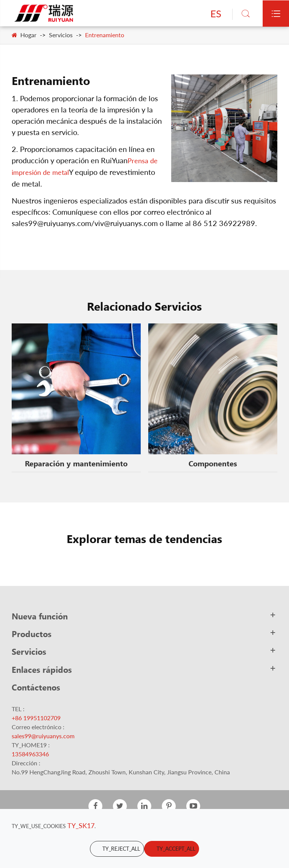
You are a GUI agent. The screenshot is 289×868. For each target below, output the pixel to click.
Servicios (61, 35)
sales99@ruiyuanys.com (43, 736)
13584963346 (30, 754)
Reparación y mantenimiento (76, 463)
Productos (32, 634)
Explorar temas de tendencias (144, 538)
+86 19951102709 (36, 718)
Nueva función (40, 616)
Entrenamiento (105, 35)
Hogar (28, 35)
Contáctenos (36, 687)
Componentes (213, 463)
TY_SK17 (81, 826)
